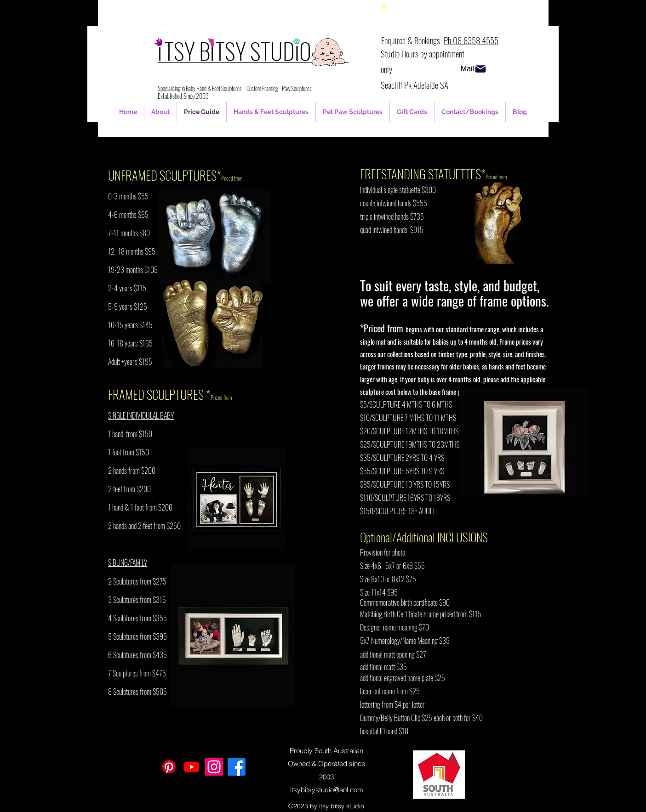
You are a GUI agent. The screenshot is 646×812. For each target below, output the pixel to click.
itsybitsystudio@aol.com (327, 790)
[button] (384, 6)
